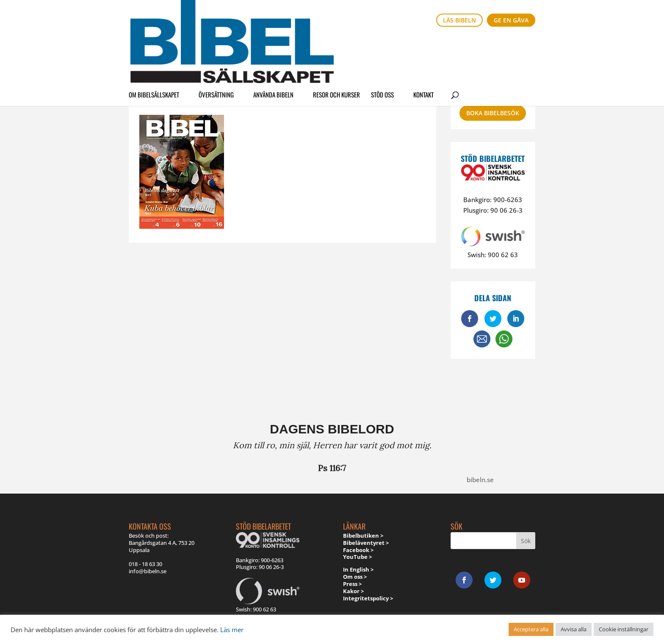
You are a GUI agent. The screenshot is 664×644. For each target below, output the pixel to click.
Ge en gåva (511, 20)
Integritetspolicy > (368, 598)
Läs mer (232, 630)
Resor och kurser (336, 44)
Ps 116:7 (332, 468)
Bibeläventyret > (366, 543)
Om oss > (355, 577)
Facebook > (358, 550)
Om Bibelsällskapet (154, 44)
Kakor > (353, 591)
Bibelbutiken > (363, 536)
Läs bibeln (459, 20)
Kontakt (423, 44)
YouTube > (357, 557)
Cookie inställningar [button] (624, 629)
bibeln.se (480, 480)
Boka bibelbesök (493, 113)
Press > (352, 584)
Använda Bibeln (273, 44)
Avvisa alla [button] (574, 629)
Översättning (216, 44)
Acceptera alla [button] (531, 629)
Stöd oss (382, 44)
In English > (358, 569)
